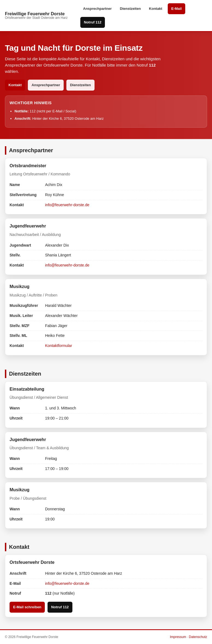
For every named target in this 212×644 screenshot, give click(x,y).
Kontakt (155, 9)
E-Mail (176, 9)
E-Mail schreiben (27, 607)
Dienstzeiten (130, 9)
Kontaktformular (59, 346)
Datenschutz (198, 637)
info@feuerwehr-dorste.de (67, 205)
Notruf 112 (93, 22)
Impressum (178, 637)
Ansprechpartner (97, 9)
